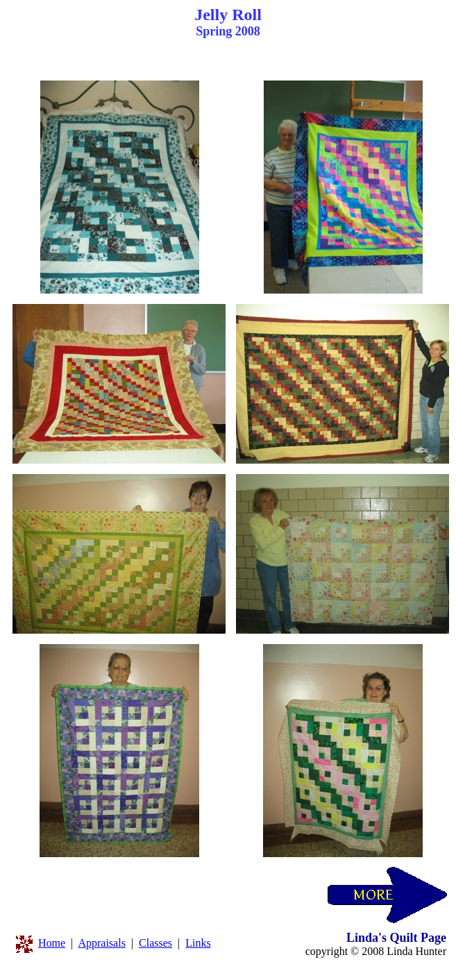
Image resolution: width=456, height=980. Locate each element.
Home (52, 943)
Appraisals (101, 943)
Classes (155, 943)
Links (198, 943)
